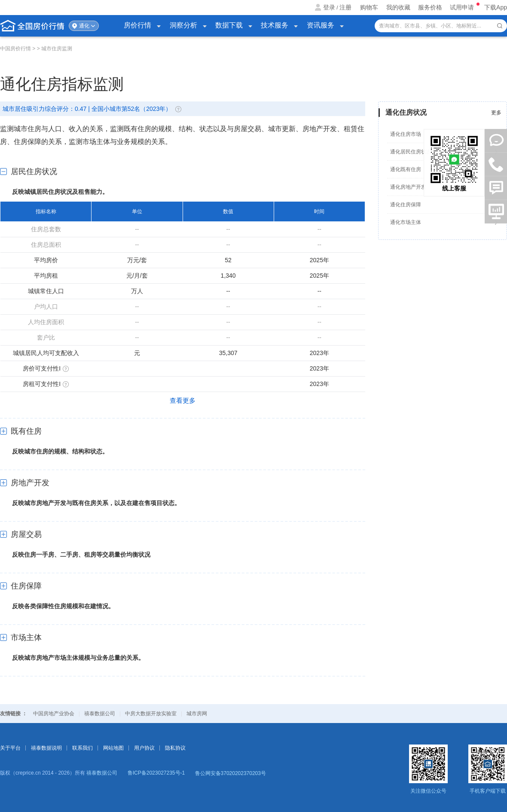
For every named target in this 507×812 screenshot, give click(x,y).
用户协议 (144, 748)
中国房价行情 (16, 49)
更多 (496, 113)
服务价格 (430, 7)
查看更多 (183, 400)
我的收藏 (398, 7)
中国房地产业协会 (54, 714)
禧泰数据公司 (100, 714)
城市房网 (197, 714)
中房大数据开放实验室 (151, 714)
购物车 (369, 7)
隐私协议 (175, 748)
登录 (329, 7)
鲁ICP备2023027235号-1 (156, 773)
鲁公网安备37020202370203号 (231, 773)
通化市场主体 (406, 222)
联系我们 (82, 748)
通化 (84, 26)
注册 (345, 7)
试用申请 (463, 7)
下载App (496, 7)
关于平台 (10, 748)
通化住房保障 (406, 205)
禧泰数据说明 (46, 748)
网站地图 (113, 748)
